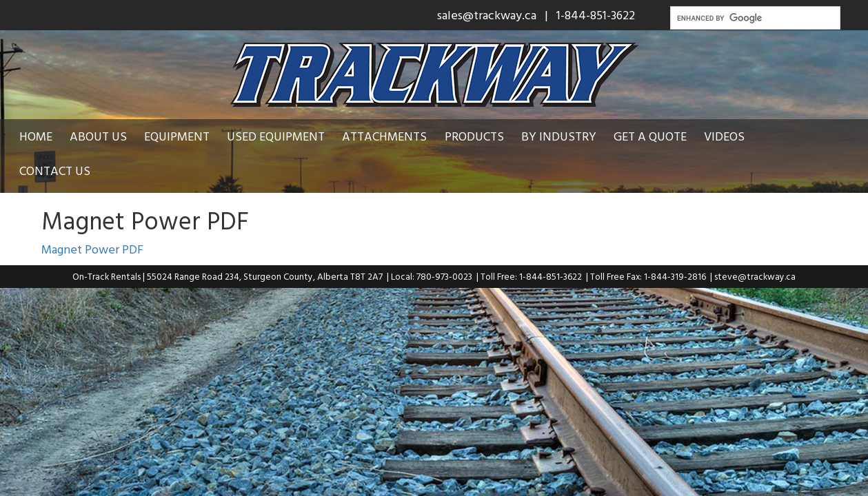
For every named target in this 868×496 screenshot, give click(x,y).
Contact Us (806, 136)
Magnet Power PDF (92, 215)
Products (482, 136)
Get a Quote (658, 136)
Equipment (185, 136)
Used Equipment (284, 136)
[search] (754, 18)
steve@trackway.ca (755, 242)
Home (43, 136)
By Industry (566, 136)
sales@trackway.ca (487, 15)
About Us (106, 136)
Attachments (393, 136)
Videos (733, 136)
